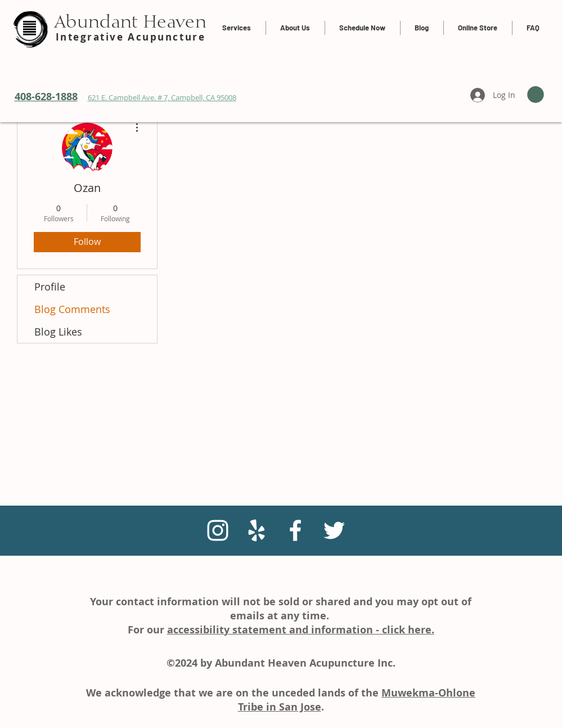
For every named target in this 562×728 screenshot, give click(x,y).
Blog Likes (58, 332)
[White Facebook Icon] (295, 530)
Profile (50, 287)
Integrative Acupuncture (131, 37)
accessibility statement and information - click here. (301, 630)
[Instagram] (218, 530)
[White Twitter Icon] (334, 530)
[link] (536, 95)
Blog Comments (72, 309)
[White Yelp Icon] (257, 530)
